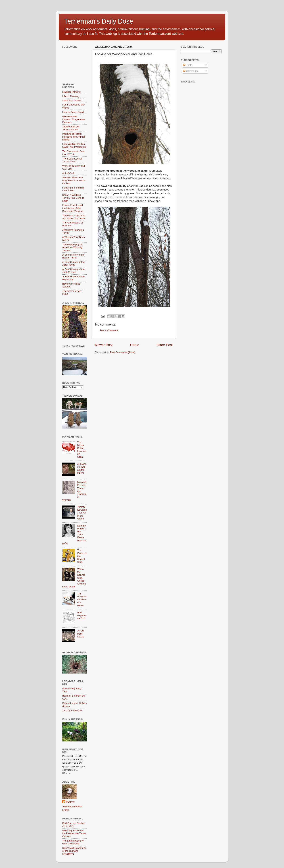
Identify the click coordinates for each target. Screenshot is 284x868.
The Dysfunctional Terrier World (72, 160)
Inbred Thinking (71, 96)
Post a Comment (109, 330)
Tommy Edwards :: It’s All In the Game (82, 513)
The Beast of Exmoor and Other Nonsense (74, 217)
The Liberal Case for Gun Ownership (73, 842)
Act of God (68, 173)
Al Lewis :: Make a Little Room (82, 468)
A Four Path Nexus (81, 634)
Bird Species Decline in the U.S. (74, 825)
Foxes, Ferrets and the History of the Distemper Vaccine (73, 208)
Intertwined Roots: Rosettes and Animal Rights (74, 137)
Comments (190, 71)
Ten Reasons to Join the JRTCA (73, 153)
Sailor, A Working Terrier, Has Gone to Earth (73, 198)
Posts (188, 65)
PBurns (70, 802)
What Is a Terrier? (72, 101)
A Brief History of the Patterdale (73, 278)
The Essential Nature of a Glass (82, 600)
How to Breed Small (73, 112)
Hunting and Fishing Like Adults (73, 189)
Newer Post (104, 345)
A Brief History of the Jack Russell (73, 271)
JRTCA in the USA (72, 710)
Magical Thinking (71, 92)
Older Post (165, 345)
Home (135, 345)
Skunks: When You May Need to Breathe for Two (74, 180)
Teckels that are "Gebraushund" (71, 128)
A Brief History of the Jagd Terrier (73, 263)
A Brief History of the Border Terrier (73, 256)
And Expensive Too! (82, 615)
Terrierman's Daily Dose (99, 21)
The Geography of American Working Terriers (72, 247)
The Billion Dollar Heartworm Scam (82, 449)
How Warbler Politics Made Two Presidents (74, 145)
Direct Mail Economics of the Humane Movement (74, 851)
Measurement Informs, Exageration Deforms (74, 119)
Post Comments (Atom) (123, 352)
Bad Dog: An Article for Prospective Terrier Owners (74, 833)
